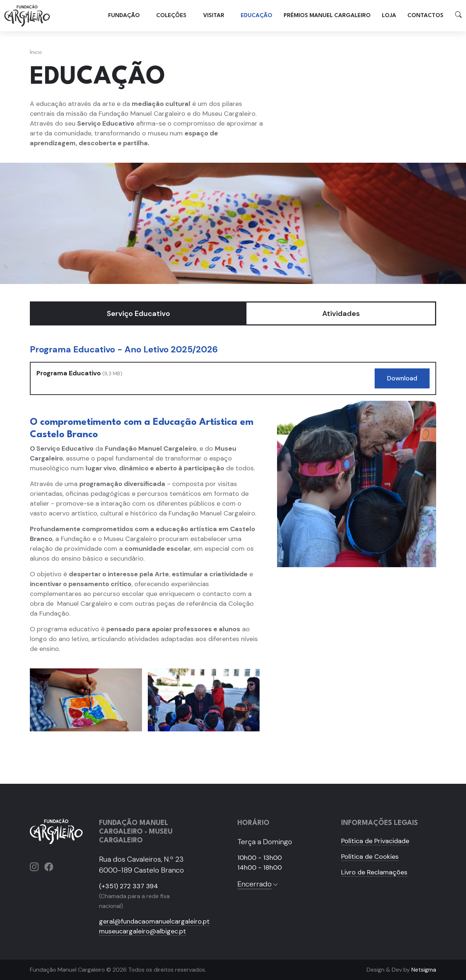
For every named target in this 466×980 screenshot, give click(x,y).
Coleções (171, 15)
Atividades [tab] (341, 313)
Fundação (124, 15)
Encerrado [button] (258, 884)
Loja (389, 15)
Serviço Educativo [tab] (138, 313)
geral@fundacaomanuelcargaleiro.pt (154, 921)
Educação (256, 15)
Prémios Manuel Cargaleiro (327, 15)
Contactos (425, 15)
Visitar (214, 15)
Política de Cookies (370, 857)
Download (402, 378)
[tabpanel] (233, 543)
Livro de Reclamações (374, 872)
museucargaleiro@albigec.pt (143, 931)
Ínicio (36, 52)
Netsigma (424, 970)
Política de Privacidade (375, 841)
